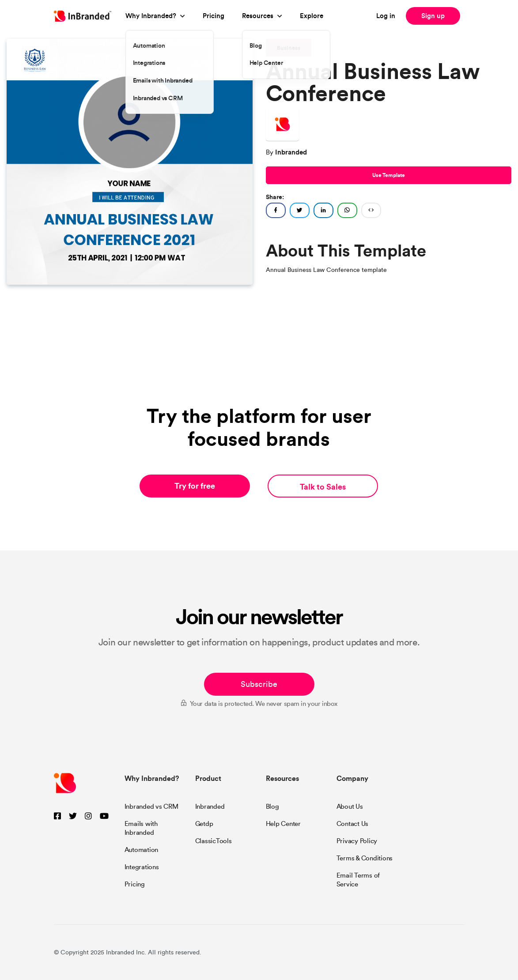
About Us (350, 807)
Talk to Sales (323, 487)
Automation (142, 850)
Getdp (204, 824)
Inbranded (210, 807)
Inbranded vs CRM (151, 807)
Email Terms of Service (358, 880)
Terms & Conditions (365, 858)
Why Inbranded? (151, 16)
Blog (272, 807)
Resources (258, 16)
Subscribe (259, 684)
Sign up (433, 16)
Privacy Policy (357, 841)
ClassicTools (214, 841)
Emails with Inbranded (141, 828)
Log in (386, 16)
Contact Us (353, 824)
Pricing (214, 16)
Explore (312, 16)
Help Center (283, 824)
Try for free (195, 486)
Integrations (142, 867)
